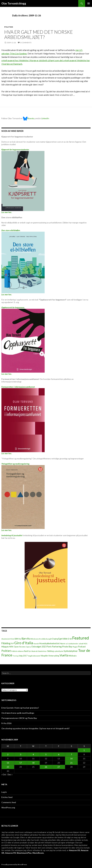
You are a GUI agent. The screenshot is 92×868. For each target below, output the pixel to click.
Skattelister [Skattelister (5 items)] (42, 651)
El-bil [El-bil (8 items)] (70, 639)
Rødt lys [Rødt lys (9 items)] (27, 651)
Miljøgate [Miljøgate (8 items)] (5, 647)
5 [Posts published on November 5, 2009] (46, 754)
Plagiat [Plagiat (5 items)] (75, 647)
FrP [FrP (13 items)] (12, 643)
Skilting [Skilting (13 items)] (51, 651)
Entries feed (7, 797)
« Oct (4, 774)
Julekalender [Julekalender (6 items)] (73, 644)
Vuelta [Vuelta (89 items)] (64, 655)
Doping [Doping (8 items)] (55, 639)
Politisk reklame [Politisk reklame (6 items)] (17, 651)
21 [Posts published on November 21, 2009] (71, 763)
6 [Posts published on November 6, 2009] (59, 754)
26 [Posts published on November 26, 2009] (46, 767)
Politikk (9, 27)
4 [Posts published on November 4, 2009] (33, 754)
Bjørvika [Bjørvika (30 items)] (26, 639)
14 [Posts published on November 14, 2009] (71, 759)
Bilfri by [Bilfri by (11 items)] (18, 639)
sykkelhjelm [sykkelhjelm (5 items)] (59, 651)
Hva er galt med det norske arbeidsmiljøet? (39, 34)
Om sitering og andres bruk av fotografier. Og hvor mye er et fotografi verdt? (36, 728)
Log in (4, 792)
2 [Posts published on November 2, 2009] (8, 754)
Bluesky (29, 118)
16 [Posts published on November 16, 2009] (8, 763)
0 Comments (26, 43)
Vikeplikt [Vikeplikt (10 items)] (44, 656)
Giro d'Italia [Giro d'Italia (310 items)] (24, 643)
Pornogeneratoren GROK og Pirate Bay (19, 718)
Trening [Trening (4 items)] (16, 656)
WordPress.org (8, 807)
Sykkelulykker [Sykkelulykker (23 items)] (71, 651)
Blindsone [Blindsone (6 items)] (35, 639)
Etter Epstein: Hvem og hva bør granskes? (20, 708)
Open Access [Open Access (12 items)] (20, 647)
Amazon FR (10, 853)
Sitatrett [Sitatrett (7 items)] (34, 651)
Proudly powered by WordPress (14, 864)
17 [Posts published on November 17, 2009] (21, 763)
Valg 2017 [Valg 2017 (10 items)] (23, 656)
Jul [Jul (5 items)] (67, 644)
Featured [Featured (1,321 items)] (80, 638)
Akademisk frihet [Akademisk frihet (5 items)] (8, 639)
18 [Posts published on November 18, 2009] (33, 763)
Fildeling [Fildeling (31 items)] (6, 643)
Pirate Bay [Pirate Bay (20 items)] (67, 647)
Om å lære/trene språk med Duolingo (18, 713)
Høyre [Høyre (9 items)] (63, 643)
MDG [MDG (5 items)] (85, 644)
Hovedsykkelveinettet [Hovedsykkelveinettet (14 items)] (49, 643)
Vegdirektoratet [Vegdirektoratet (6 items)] (34, 656)
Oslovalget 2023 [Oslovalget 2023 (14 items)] (39, 647)
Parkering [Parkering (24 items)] (57, 646)
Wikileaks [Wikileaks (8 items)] (73, 656)
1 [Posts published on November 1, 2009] (84, 750)
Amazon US (74, 850)
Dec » (10, 774)
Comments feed (9, 802)
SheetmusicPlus (24, 853)
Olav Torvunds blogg (14, 3)
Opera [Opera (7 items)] (28, 647)
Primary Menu (89, 3)
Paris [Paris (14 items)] (49, 647)
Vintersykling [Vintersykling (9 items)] (54, 656)
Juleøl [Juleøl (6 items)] (81, 644)
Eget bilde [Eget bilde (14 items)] (63, 639)
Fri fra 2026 (6, 723)
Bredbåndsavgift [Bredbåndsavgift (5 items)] (45, 639)
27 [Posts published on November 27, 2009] (59, 767)
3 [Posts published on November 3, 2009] (21, 754)
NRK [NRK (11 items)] (11, 647)
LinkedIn (45, 118)
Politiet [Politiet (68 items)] (6, 651)
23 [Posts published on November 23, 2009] (8, 767)
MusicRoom (38, 853)
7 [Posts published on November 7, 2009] (71, 754)
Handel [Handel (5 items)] (36, 644)
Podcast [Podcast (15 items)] (82, 647)
